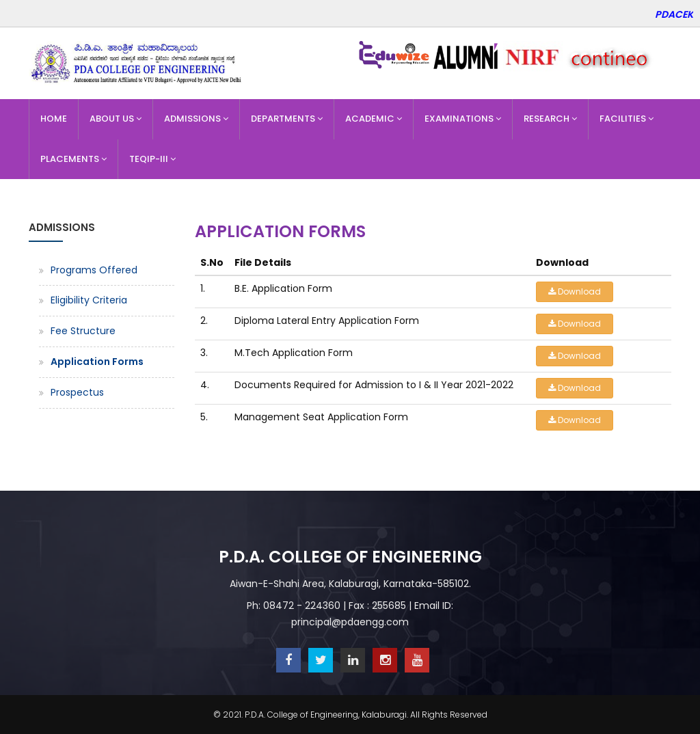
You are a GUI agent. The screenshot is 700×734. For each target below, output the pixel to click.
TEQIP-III (152, 159)
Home (54, 119)
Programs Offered (94, 270)
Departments (287, 119)
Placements (73, 159)
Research (550, 119)
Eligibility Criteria (89, 300)
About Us (116, 119)
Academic (374, 119)
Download (575, 291)
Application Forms (97, 362)
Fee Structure (83, 331)
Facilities (627, 119)
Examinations (463, 119)
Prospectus (77, 392)
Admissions (196, 119)
